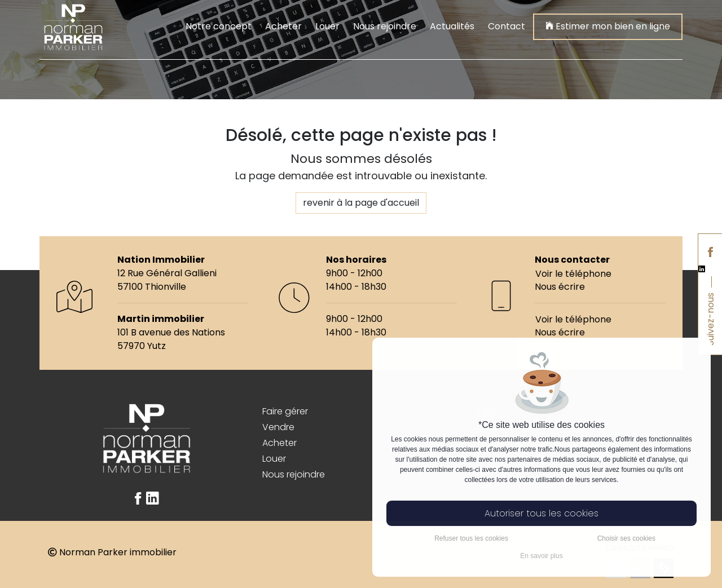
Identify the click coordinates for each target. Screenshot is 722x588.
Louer (327, 26)
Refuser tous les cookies (471, 538)
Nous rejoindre (385, 26)
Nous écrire (560, 287)
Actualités (452, 26)
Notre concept (219, 26)
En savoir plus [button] (541, 556)
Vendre (278, 427)
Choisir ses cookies (626, 538)
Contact (507, 26)
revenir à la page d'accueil (361, 203)
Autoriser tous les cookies (541, 513)
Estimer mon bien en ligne (608, 26)
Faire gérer (285, 411)
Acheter (283, 26)
